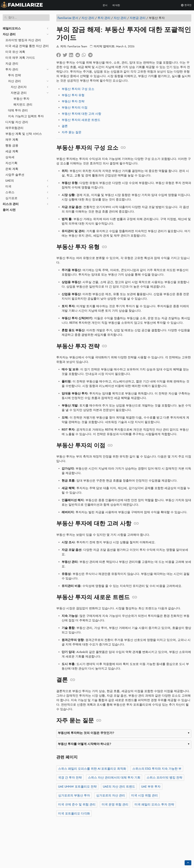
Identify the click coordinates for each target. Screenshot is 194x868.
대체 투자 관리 (18, 110)
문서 (105, 5)
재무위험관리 (14, 128)
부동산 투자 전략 (73, 101)
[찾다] (26, 18)
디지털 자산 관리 (17, 122)
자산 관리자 (19, 87)
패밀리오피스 (12, 28)
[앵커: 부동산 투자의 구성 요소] (123, 148)
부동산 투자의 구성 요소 (78, 89)
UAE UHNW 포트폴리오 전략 (77, 787)
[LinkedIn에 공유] (72, 54)
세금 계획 (12, 151)
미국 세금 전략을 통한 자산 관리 (27, 46)
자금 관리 (12, 64)
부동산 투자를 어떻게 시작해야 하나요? (85, 744)
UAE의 (10, 181)
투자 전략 (14, 75)
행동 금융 (12, 145)
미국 (8, 186)
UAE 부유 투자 (151, 787)
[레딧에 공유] (79, 54)
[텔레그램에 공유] (91, 54)
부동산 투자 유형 (73, 95)
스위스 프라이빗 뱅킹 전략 (164, 778)
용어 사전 (9, 210)
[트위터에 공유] (66, 54)
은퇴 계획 (12, 169)
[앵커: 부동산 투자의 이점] (110, 445)
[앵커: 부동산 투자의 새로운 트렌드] (135, 597)
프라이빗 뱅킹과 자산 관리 (23, 40)
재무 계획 (12, 140)
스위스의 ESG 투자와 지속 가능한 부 (157, 769)
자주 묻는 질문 (72, 132)
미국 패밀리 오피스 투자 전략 (154, 804)
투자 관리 (12, 69)
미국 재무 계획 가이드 (20, 58)
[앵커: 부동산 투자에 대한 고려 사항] (136, 524)
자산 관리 (9, 34)
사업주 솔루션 (15, 175)
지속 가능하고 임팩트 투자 (26, 116)
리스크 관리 (11, 204)
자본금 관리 (19, 93)
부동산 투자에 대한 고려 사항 (81, 114)
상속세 (10, 157)
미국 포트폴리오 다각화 (74, 813)
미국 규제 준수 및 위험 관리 (77, 804)
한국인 (186, 5)
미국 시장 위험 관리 (144, 795)
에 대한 (116, 5)
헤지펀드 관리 (23, 105)
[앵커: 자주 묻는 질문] (99, 721)
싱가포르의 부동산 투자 (74, 795)
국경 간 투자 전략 (70, 778)
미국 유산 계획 (15, 52)
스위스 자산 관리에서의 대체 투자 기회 (114, 778)
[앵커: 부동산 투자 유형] (104, 247)
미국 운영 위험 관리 (115, 804)
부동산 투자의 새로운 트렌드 (81, 120)
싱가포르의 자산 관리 (111, 795)
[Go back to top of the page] (188, 863)
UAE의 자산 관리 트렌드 (119, 787)
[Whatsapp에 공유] (85, 54)
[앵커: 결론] (73, 680)
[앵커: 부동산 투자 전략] (104, 346)
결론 (65, 126)
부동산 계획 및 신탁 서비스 (24, 134)
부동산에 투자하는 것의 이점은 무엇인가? (86, 733)
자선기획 (11, 163)
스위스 (10, 192)
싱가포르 (11, 198)
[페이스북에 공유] (59, 54)
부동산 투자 (21, 99)
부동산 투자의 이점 (75, 108)
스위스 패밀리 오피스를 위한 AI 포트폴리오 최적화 (92, 769)
